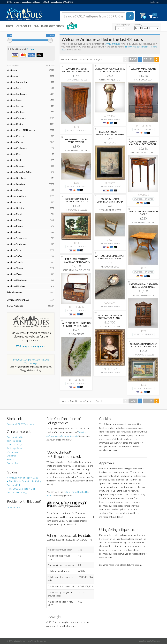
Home (10, 26)
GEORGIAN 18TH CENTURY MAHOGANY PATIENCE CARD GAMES (143, 144)
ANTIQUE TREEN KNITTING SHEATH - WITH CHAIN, (76, 324)
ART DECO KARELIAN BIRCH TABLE (143, 213)
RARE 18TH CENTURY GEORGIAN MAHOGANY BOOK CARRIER (76, 262)
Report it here (14, 507)
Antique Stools (15, 262)
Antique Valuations (16, 437)
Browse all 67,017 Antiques (20, 424)
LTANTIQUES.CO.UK (143, 80)
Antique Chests (15, 136)
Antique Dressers (16, 166)
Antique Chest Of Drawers (21, 130)
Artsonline (110, 143)
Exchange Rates (15, 448)
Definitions (12, 452)
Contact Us (12, 463)
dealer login (155, 2)
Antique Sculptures (17, 238)
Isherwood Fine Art (110, 326)
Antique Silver (15, 250)
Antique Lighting (16, 208)
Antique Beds (14, 88)
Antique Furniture (16, 184)
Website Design (15, 444)
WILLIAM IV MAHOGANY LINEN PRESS (143, 70)
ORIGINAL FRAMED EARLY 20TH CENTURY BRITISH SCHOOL (143, 346)
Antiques (12, 70)
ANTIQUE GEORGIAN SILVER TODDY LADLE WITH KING (110, 257)
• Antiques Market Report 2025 (23, 478)
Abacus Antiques (110, 267)
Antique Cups (14, 154)
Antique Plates (15, 226)
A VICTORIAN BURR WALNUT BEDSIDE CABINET (76, 70)
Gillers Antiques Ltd (110, 80)
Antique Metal (15, 214)
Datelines (12, 456)
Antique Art (13, 76)
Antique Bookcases (17, 94)
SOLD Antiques (15, 306)
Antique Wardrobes (17, 280)
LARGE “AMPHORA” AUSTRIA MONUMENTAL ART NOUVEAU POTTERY (110, 71)
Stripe (30, 49)
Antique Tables (15, 268)
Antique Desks (15, 160)
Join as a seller (14, 441)
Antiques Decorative (76, 150)
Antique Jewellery (17, 196)
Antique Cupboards (17, 148)
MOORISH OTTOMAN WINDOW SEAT (76, 141)
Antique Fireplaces (17, 178)
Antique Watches (16, 286)
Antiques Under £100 (18, 300)
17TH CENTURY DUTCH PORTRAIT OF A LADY (110, 317)
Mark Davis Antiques (76, 80)
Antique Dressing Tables (20, 172)
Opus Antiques (76, 334)
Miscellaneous (15, 292)
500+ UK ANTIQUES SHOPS (49, 26)
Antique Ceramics (16, 118)
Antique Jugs (14, 202)
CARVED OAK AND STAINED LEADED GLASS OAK (143, 286)
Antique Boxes (15, 100)
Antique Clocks (15, 142)
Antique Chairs (15, 124)
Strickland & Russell (76, 210)
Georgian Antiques (143, 295)
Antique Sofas (15, 256)
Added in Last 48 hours (81, 59)
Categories (24, 26)
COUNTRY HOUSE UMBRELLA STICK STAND (110, 200)
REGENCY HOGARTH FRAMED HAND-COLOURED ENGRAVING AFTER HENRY (110, 134)
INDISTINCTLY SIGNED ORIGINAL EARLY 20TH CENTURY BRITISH (76, 202)
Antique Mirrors (15, 220)
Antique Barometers (18, 82)
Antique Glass (15, 190)
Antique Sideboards (17, 244)
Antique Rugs (14, 232)
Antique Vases (15, 274)
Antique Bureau (15, 106)
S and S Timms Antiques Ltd (143, 153)
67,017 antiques (113, 44)
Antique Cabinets (16, 112)
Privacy (10, 459)
